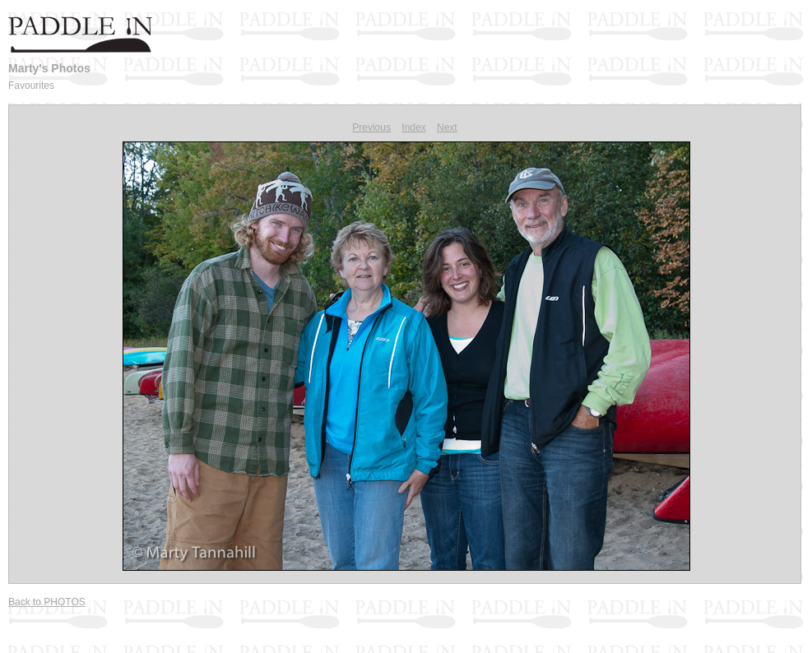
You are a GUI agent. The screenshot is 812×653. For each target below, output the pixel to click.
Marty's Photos (49, 68)
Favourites (31, 86)
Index (413, 127)
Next (447, 127)
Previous (371, 127)
